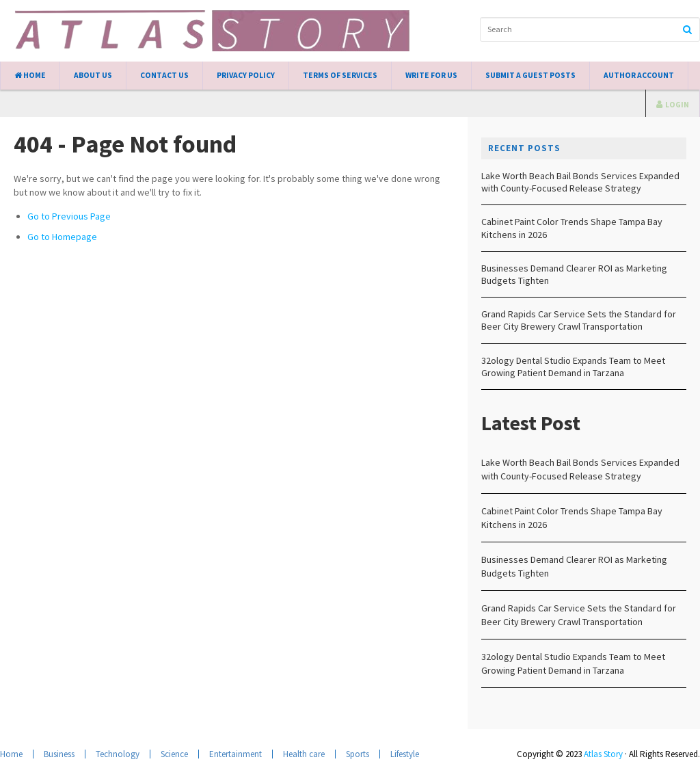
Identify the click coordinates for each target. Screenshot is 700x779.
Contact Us (164, 75)
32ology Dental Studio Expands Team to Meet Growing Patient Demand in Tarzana (573, 367)
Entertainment (235, 754)
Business (59, 754)
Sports (358, 754)
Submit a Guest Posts (530, 75)
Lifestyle (405, 754)
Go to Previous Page (69, 216)
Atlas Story (603, 754)
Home (30, 75)
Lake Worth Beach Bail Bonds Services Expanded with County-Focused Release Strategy (580, 182)
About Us (93, 75)
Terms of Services (340, 75)
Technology (118, 754)
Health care (304, 754)
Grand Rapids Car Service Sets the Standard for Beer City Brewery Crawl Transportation (579, 320)
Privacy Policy (246, 75)
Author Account (639, 75)
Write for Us (431, 75)
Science (174, 754)
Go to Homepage (62, 237)
